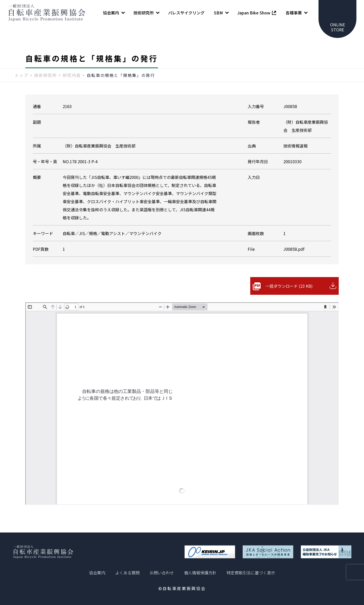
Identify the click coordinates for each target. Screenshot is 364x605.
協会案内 (97, 573)
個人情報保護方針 (200, 573)
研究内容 (72, 75)
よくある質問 (127, 573)
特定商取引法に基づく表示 (251, 573)
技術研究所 (45, 75)
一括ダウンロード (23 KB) (289, 286)
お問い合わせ (162, 573)
